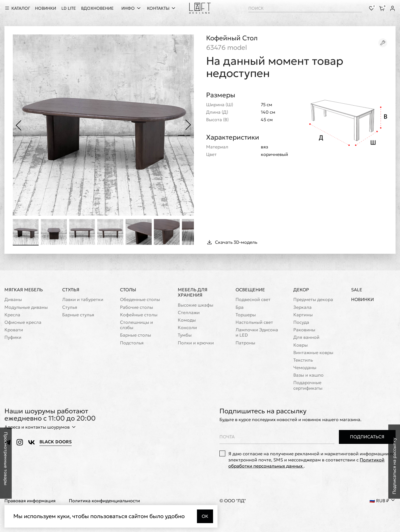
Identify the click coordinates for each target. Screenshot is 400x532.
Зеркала (302, 307)
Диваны (13, 300)
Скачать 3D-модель (232, 242)
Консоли (187, 328)
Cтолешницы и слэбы (137, 325)
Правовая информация (30, 501)
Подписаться (367, 437)
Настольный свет (254, 322)
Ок (205, 516)
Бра (240, 307)
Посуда (301, 322)
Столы (128, 290)
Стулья (71, 290)
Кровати (14, 330)
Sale (357, 290)
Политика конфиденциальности (104, 501)
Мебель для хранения (193, 293)
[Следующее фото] (188, 125)
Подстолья (132, 343)
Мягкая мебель (24, 290)
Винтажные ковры (313, 353)
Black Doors (56, 442)
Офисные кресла (23, 322)
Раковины (304, 330)
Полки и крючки (196, 343)
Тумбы (185, 335)
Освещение (250, 290)
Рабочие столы (137, 307)
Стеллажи (189, 313)
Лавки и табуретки (83, 300)
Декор (301, 290)
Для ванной (306, 338)
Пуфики (13, 338)
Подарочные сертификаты (308, 386)
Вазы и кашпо (308, 375)
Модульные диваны (26, 307)
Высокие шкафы (196, 305)
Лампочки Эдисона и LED (257, 332)
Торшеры (246, 315)
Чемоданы (305, 368)
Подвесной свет (253, 300)
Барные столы (136, 335)
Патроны (245, 343)
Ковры (301, 345)
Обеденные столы (140, 300)
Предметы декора (313, 300)
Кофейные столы (139, 315)
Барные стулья (78, 315)
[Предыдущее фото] (18, 125)
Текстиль (303, 360)
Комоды (187, 320)
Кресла (12, 315)
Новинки (362, 300)
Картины (303, 315)
